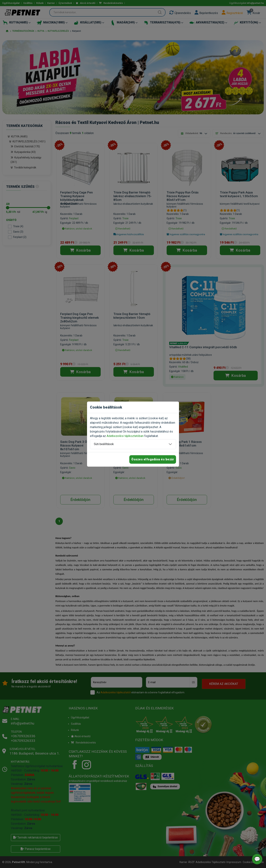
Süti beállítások (104, 444)
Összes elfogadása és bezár (153, 459)
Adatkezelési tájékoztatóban (125, 436)
